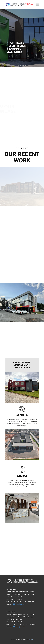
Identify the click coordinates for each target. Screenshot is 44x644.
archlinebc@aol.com (18, 604)
